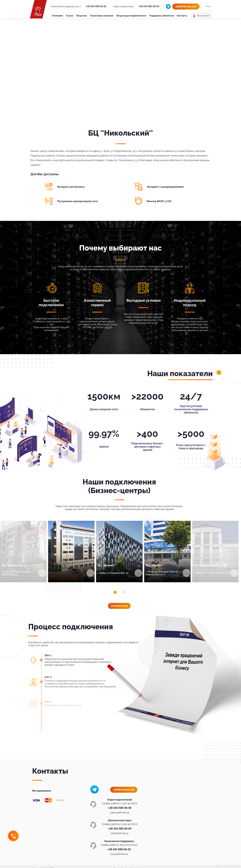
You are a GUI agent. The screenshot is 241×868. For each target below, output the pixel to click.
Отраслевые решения (102, 16)
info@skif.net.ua (120, 833)
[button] (115, 592)
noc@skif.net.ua (119, 854)
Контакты (182, 16)
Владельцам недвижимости (131, 16)
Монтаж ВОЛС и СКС (159, 201)
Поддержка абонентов (161, 16)
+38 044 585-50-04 (120, 829)
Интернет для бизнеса (71, 187)
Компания (57, 16)
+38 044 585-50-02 (96, 6)
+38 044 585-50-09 (149, 6)
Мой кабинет (203, 16)
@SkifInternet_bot (186, 7)
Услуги (69, 16)
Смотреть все (119, 606)
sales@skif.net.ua (120, 813)
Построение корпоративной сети (77, 201)
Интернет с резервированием (165, 187)
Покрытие (81, 16)
